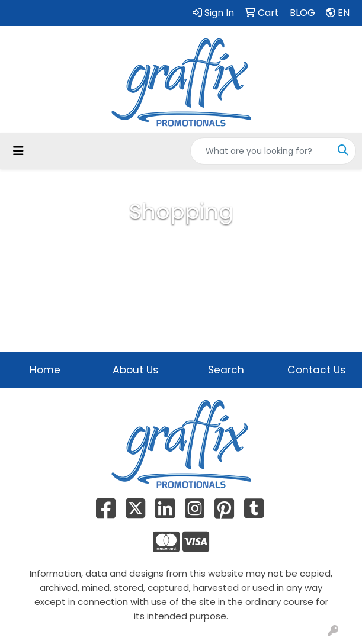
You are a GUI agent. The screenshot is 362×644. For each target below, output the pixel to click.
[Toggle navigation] (18, 151)
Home (45, 370)
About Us (136, 370)
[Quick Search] (261, 151)
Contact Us (317, 370)
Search (226, 370)
